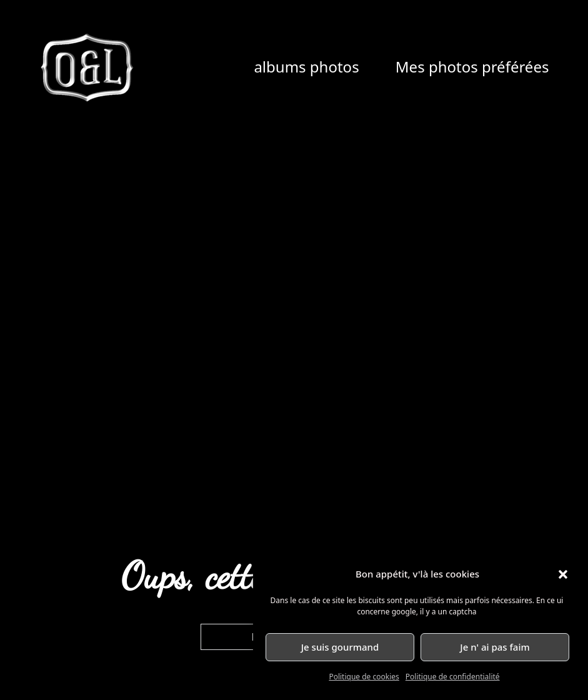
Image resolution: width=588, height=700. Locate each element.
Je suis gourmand (340, 647)
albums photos (306, 67)
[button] (563, 574)
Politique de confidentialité (453, 677)
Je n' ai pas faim (495, 647)
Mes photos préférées (472, 67)
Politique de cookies (364, 677)
